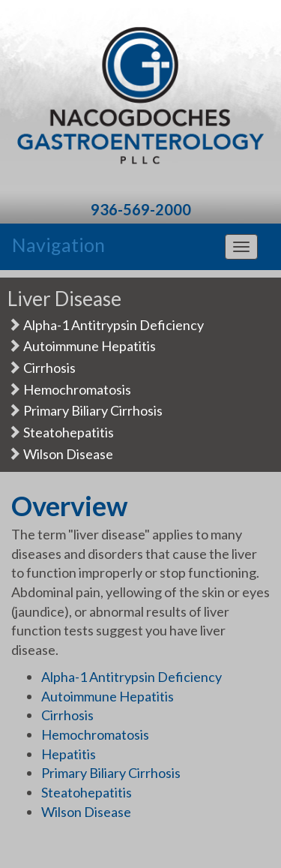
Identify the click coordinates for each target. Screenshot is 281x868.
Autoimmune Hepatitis (82, 346)
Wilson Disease (60, 454)
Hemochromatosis (69, 389)
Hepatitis (69, 754)
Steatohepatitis (61, 432)
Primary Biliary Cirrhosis (85, 410)
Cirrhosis (42, 368)
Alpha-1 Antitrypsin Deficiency (106, 325)
